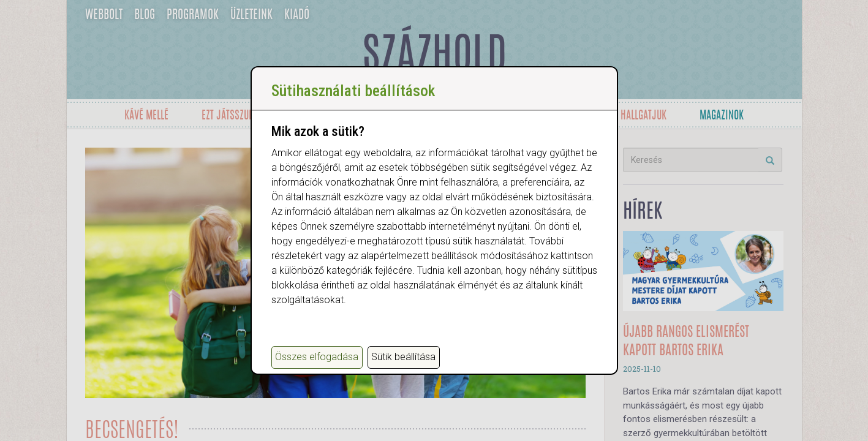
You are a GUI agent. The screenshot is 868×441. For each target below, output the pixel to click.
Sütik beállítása (403, 357)
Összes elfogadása (317, 357)
